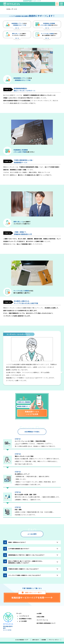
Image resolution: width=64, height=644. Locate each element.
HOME (8, 9)
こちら (17, 444)
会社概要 (44, 640)
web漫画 (39, 614)
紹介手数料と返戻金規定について (46, 624)
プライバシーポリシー (54, 640)
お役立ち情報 (41, 617)
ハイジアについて (24, 616)
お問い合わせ (35, 640)
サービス (19, 614)
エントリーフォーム (43, 620)
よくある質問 (23, 622)
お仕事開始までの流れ (25, 619)
